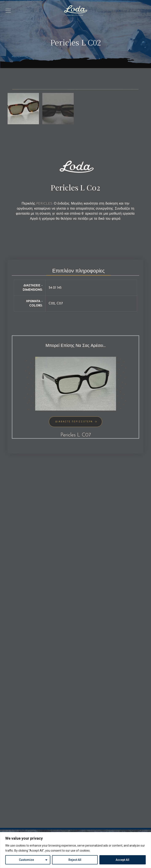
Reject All (75, 860)
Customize (26, 860)
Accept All (122, 860)
